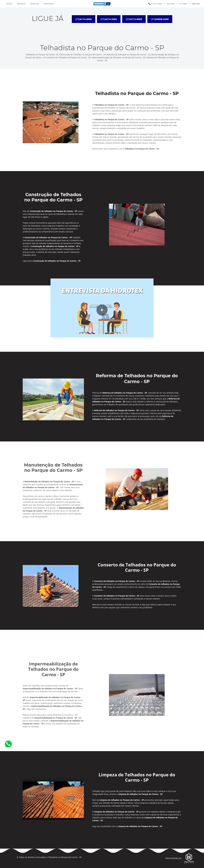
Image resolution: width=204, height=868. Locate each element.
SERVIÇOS (35, 4)
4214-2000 (171, 4)
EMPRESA (21, 4)
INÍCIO (9, 4)
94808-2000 (196, 4)
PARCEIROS (49, 4)
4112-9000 (183, 4)
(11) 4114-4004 (157, 4)
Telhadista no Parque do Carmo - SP (65, 857)
